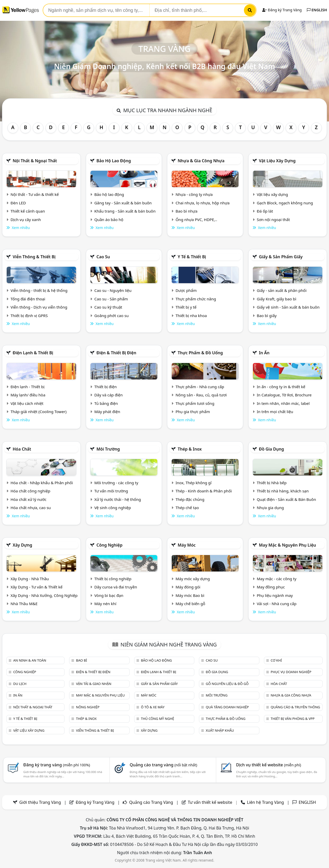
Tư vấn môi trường (111, 491)
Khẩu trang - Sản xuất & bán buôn (125, 211)
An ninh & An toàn (30, 660)
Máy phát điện (107, 412)
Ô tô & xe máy (153, 707)
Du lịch (20, 684)
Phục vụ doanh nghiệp (291, 672)
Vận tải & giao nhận (94, 684)
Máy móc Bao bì (190, 595)
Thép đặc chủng (190, 499)
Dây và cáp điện (108, 395)
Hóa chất (22, 449)
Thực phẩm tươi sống (195, 403)
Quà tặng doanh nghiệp (227, 707)
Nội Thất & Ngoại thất (35, 161)
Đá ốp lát (265, 211)
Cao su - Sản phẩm (111, 299)
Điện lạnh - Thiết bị (28, 387)
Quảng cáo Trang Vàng (151, 802)
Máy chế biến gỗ (190, 604)
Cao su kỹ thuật (108, 307)
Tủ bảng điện (106, 403)
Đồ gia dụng (271, 449)
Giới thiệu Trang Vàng (40, 802)
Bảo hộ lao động (114, 161)
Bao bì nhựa (186, 211)
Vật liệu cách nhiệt (27, 403)
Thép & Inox (190, 449)
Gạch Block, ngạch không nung (285, 203)
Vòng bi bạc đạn (109, 595)
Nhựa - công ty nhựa (194, 194)
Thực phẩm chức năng (196, 299)
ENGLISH (317, 10)
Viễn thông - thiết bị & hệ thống (39, 290)
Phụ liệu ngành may (275, 595)
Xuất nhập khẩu (220, 730)
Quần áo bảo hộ (109, 220)
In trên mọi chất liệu (275, 412)
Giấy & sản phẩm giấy (281, 257)
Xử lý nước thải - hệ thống (118, 499)
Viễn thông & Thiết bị (34, 257)
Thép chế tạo (187, 508)
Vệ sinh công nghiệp (113, 508)
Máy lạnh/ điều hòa (28, 395)
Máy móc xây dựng (193, 579)
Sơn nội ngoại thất (273, 220)
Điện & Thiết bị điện (116, 353)
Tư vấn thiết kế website (211, 802)
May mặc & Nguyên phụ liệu (287, 545)
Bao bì (82, 660)
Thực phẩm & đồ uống (200, 353)
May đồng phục (271, 587)
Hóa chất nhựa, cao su (31, 508)
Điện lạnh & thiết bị (33, 353)
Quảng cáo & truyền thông (295, 707)
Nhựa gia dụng (270, 508)
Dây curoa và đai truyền (116, 587)
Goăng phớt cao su (112, 316)
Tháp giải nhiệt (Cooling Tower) (39, 412)
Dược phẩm (186, 290)
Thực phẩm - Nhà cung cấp (200, 387)
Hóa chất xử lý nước (29, 499)
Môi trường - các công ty (116, 483)
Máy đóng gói (188, 587)
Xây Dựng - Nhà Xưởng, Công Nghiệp (44, 595)
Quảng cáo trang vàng (163, 765)
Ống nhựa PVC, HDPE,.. (196, 220)
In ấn (264, 353)
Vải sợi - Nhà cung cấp (277, 604)
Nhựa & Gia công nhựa (201, 161)
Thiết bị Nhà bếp (272, 483)
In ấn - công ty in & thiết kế (281, 387)
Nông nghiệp (88, 707)
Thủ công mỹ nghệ (157, 719)
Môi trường (108, 449)
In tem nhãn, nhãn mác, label (283, 403)
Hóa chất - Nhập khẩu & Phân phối (42, 483)
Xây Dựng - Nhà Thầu (30, 579)
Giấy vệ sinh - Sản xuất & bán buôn (288, 307)
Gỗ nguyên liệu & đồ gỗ (227, 684)
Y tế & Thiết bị (192, 257)
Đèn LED (18, 203)
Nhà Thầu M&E (24, 604)
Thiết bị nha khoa (191, 316)
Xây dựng (22, 545)
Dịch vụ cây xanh (26, 220)
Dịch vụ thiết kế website (268, 765)
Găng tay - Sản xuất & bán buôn (123, 203)
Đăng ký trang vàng (57, 765)
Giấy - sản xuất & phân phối (282, 290)
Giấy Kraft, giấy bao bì (277, 299)
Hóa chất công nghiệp (30, 491)
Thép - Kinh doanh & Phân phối (204, 491)
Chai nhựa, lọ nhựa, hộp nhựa (203, 203)
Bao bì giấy (267, 316)
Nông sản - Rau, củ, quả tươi (201, 395)
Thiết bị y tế (186, 307)
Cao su (103, 257)
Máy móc (187, 545)
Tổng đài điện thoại (28, 299)
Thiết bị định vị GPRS (29, 316)
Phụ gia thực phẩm (193, 412)
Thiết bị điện (106, 387)
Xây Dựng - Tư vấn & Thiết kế (36, 587)
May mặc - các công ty (277, 579)
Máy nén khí (105, 604)
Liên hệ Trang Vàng (266, 802)
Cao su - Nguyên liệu (113, 290)
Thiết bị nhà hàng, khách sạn (283, 491)
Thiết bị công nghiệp (113, 579)
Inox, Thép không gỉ (194, 483)
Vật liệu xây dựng (277, 161)
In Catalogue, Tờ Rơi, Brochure (284, 395)
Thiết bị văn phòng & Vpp (293, 719)
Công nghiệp (109, 545)
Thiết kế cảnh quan (28, 211)
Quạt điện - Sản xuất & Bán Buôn (286, 499)
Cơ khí (276, 660)
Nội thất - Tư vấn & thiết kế (35, 194)
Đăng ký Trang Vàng (282, 10)
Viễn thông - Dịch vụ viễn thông (39, 307)
